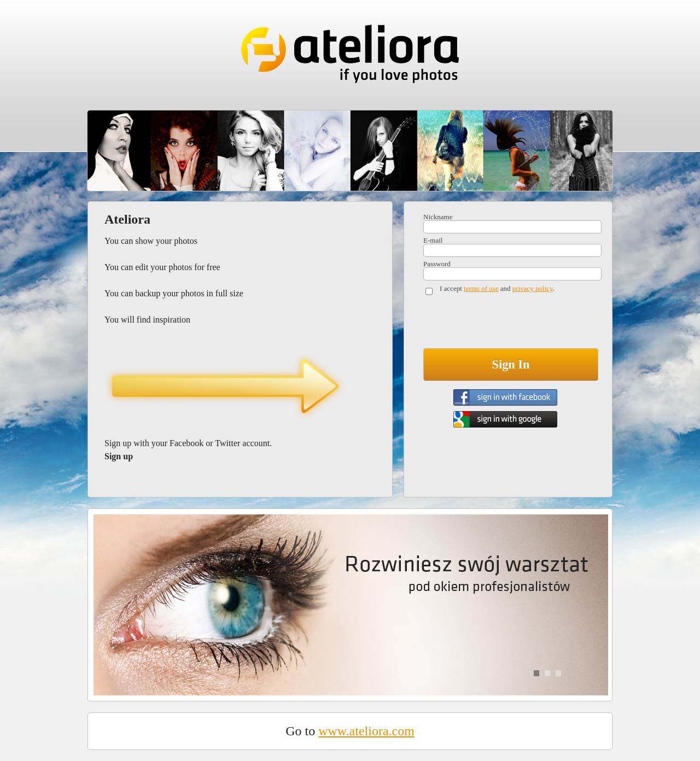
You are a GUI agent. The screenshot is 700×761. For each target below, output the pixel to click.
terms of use (481, 288)
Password (437, 264)
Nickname (438, 217)
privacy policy (533, 288)
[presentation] (506, 324)
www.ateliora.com (366, 731)
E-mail (433, 240)
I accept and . (497, 288)
